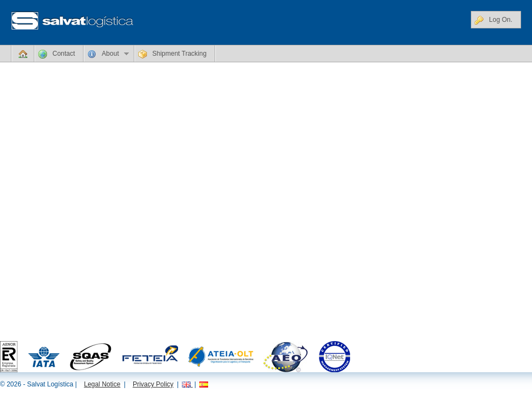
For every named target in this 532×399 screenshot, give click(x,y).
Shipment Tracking (172, 54)
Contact (57, 54)
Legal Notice (102, 384)
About (106, 56)
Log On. (493, 20)
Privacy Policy (153, 384)
